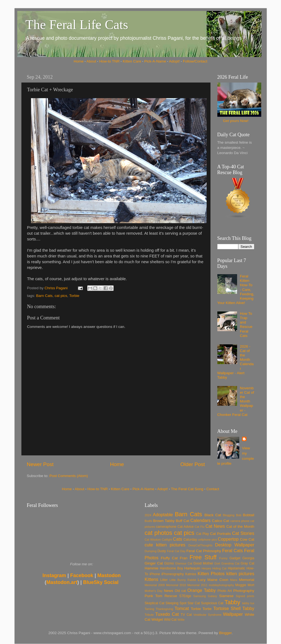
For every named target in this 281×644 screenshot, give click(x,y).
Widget (157, 619)
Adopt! (174, 61)
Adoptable (163, 515)
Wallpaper (233, 614)
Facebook (82, 575)
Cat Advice (186, 527)
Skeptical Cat (154, 603)
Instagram (54, 575)
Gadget (235, 558)
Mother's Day (154, 591)
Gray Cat (248, 563)
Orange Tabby (202, 590)
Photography (244, 591)
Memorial (247, 580)
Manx (234, 580)
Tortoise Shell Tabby (234, 608)
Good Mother (203, 563)
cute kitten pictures (165, 545)
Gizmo (169, 563)
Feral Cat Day (176, 551)
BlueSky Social (101, 582)
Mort (251, 585)
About (91, 61)
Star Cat (194, 603)
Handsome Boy (171, 568)
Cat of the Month (240, 527)
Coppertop (228, 539)
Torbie (74, 296)
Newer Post (40, 464)
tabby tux (248, 603)
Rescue (171, 596)
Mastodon (109, 575)
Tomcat (182, 608)
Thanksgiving (164, 609)
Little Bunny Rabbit (183, 580)
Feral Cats (233, 551)
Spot (183, 603)
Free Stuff (203, 557)
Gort (217, 563)
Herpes (206, 568)
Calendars (201, 520)
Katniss (191, 574)
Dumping (151, 551)
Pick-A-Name (155, 61)
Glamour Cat (184, 563)
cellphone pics (208, 540)
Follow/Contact (195, 61)
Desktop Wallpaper (235, 545)
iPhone (155, 574)
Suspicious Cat (212, 603)
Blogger (225, 633)
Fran (184, 558)
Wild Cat (170, 620)
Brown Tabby (164, 521)
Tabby (232, 602)
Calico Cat (220, 521)
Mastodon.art (62, 582)
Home (79, 61)
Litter (164, 580)
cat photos (158, 533)
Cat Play (203, 534)
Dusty (162, 551)
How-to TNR (109, 61)
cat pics (61, 296)
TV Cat (186, 615)
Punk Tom (153, 596)
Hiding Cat (220, 568)
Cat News (215, 526)
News (168, 591)
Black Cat (213, 515)
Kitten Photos (211, 574)
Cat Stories (243, 533)
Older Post (193, 464)
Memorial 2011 (197, 585)
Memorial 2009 (155, 585)
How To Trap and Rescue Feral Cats (246, 325)
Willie (181, 620)
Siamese (226, 596)
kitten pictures (240, 574)
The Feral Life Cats (77, 25)
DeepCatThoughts (200, 545)
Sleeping (172, 603)
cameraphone (166, 527)
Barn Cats (44, 296)
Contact (213, 489)
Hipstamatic (236, 568)
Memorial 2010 (176, 585)
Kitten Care (132, 61)
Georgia (248, 558)
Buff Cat (182, 521)
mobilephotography (221, 585)
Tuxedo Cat (167, 614)
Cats (177, 539)
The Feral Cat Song (187, 489)
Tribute (149, 615)
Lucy (202, 580)
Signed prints (245, 596)
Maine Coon (218, 580)
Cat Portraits (221, 534)
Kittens (151, 579)
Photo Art (225, 591)
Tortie (207, 609)
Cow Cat (247, 539)
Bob (239, 515)
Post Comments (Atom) (69, 476)
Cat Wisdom (153, 540)
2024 (148, 515)
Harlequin (192, 568)
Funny (223, 558)
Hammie (151, 568)
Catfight (167, 540)
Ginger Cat (154, 563)
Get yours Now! (236, 121)
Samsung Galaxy (205, 596)
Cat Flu (200, 527)
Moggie (241, 585)
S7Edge (185, 596)
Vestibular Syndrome (207, 615)
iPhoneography (173, 574)
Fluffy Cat (169, 558)
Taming (149, 609)
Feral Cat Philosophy (204, 551)
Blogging (229, 515)
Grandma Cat (231, 563)
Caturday (190, 540)
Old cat (180, 591)
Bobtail (248, 515)
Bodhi (148, 521)
